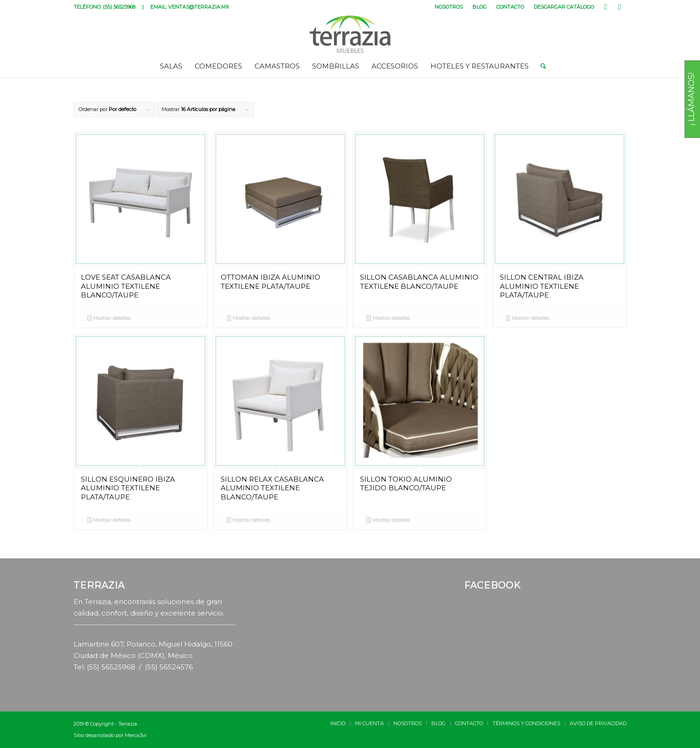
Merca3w (136, 735)
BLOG (480, 7)
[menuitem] (449, 7)
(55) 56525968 (119, 7)
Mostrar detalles (109, 319)
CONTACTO (510, 7)
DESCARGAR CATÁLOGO (564, 7)
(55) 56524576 (169, 667)
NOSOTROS (449, 7)
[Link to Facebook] (606, 7)
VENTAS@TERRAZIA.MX (199, 7)
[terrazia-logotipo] (350, 34)
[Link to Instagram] (620, 7)
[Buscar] (540, 66)
